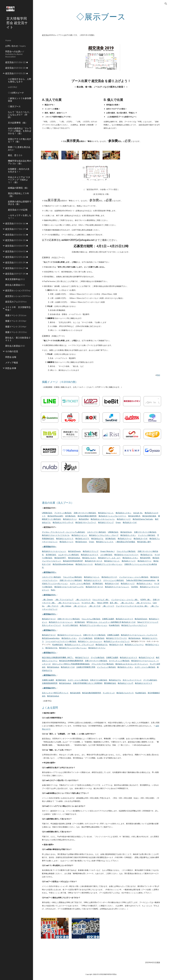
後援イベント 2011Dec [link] (16, 332)
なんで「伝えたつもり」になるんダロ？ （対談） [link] (20, 114)
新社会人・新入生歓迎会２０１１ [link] (18, 339)
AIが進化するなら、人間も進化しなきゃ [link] (19, 80)
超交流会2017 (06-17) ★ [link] (17, 229)
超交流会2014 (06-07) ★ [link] (17, 246)
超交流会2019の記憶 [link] (18, 210)
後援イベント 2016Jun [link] (16, 315)
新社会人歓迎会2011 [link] (15, 285)
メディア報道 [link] (12, 362)
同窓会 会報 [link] (11, 357)
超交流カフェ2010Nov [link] (16, 302)
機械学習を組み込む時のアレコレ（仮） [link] (20, 162)
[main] (101, 16)
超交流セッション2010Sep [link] (18, 290)
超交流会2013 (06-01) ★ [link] (17, 251)
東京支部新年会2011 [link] (15, 279)
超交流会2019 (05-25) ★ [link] (17, 73)
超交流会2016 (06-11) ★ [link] (17, 235)
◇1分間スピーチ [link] (16, 93)
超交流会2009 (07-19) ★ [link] (17, 274)
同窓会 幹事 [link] (11, 368)
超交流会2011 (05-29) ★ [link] (17, 262)
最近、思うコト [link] (15, 155)
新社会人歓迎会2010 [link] (15, 346)
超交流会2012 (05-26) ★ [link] (17, 257)
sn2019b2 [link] (12, 87)
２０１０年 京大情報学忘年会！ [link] (18, 308)
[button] (166, 4)
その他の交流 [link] (12, 351)
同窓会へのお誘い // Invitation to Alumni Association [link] (15, 54)
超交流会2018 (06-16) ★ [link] (17, 223)
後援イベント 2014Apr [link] (16, 326)
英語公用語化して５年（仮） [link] (18, 195)
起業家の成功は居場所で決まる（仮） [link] (20, 203)
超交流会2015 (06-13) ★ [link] (17, 240)
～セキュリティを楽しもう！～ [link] (20, 216)
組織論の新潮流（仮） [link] (18, 188)
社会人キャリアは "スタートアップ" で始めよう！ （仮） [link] (19, 180)
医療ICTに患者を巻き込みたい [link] (19, 148)
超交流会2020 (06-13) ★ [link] (17, 68)
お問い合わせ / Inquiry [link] (16, 46)
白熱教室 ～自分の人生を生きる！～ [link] (19, 170)
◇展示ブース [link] (14, 106)
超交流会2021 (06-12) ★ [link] (17, 62)
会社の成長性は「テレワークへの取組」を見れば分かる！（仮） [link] (20, 131)
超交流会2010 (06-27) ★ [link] (17, 268)
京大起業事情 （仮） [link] (18, 123)
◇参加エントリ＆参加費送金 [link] (20, 99)
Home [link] (8, 40)
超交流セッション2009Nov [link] (18, 296)
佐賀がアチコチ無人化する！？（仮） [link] (20, 140)
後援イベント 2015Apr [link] (16, 321)
